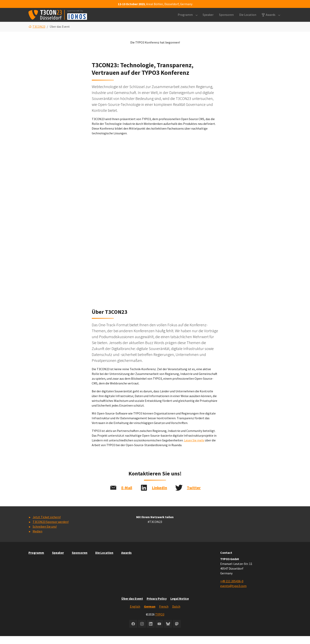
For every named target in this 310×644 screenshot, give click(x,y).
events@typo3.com (233, 594)
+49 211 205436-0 (232, 589)
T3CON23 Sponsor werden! (51, 530)
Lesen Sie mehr (194, 448)
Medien (37, 539)
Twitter (194, 496)
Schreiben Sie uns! (45, 534)
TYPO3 (160, 622)
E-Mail (127, 496)
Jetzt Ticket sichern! (47, 525)
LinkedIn (159, 496)
